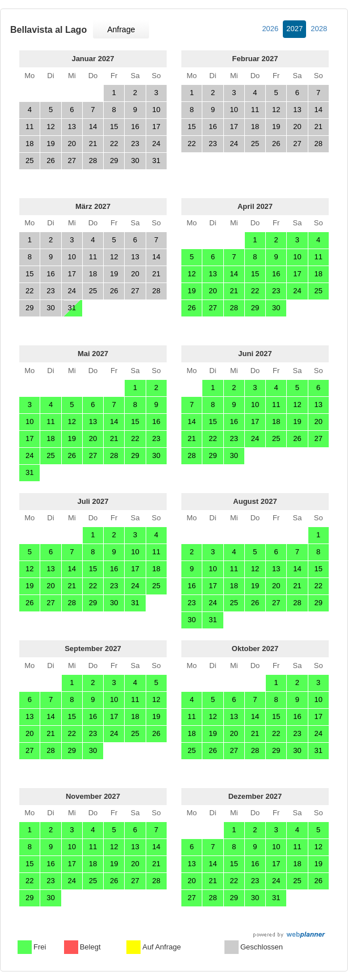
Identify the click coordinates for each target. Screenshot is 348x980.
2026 (270, 29)
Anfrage (121, 29)
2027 (294, 29)
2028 (319, 29)
